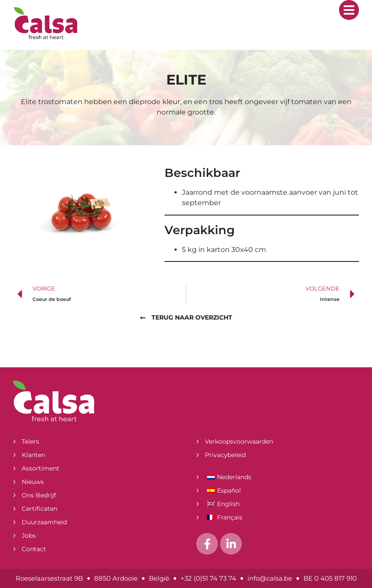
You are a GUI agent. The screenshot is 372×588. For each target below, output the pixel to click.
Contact (34, 549)
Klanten (33, 455)
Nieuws (33, 482)
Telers (30, 441)
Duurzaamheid (44, 522)
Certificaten (40, 509)
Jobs (29, 536)
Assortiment (41, 468)
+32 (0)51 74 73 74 (208, 578)
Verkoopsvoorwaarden (239, 441)
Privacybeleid (225, 455)
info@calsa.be (270, 578)
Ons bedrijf (39, 495)
